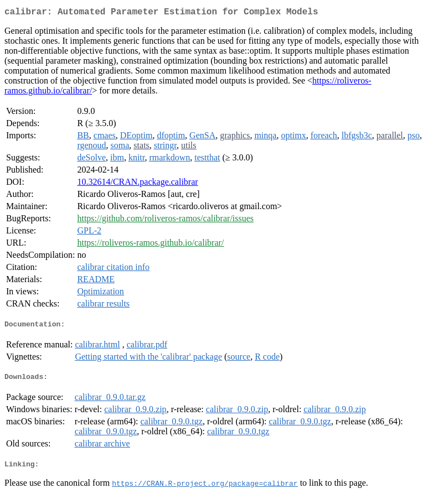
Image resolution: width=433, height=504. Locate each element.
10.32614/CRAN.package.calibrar (137, 184)
